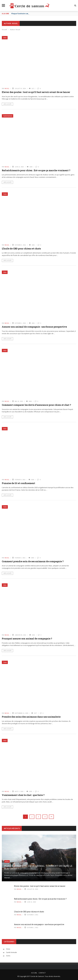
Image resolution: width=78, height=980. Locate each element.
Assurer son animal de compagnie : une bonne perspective (34, 327)
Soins (5, 194)
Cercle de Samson (37, 976)
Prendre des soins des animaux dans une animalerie (31, 717)
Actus (5, 38)
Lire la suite (7, 104)
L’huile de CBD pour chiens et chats (21, 249)
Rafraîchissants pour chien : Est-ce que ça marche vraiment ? (36, 170)
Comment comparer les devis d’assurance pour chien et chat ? (36, 405)
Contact (42, 973)
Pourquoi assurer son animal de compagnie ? (27, 639)
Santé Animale (8, 116)
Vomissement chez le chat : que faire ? (23, 795)
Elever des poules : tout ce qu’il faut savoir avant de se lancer (36, 92)
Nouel (7, 88)
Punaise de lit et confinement (18, 483)
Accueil (34, 973)
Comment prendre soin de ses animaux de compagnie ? (33, 561)
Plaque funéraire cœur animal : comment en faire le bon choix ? (38, 867)
